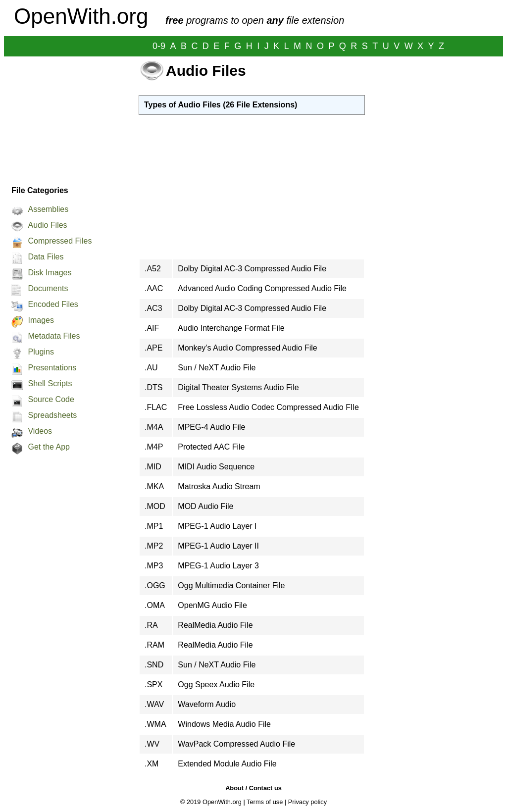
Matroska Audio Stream (219, 486)
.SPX (153, 685)
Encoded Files (53, 304)
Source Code (51, 399)
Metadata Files (54, 336)
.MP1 (154, 526)
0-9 (159, 46)
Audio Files (47, 225)
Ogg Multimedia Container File (231, 585)
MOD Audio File (205, 506)
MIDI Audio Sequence (216, 467)
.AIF (152, 328)
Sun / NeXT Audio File (217, 368)
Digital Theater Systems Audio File (238, 387)
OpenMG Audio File (212, 605)
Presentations (52, 368)
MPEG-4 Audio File (211, 427)
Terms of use (265, 802)
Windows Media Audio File (224, 724)
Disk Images (50, 273)
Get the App (49, 447)
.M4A (154, 427)
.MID (153, 467)
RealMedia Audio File (215, 625)
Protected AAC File (211, 447)
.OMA (155, 605)
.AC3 (153, 308)
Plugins (41, 352)
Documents (48, 288)
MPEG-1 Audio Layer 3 (218, 566)
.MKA (154, 486)
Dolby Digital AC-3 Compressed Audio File (252, 269)
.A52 (153, 269)
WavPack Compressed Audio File (236, 744)
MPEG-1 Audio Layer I (217, 526)
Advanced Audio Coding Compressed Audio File (262, 288)
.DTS (153, 387)
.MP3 (154, 566)
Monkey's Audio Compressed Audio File (247, 348)
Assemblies (48, 209)
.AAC (154, 288)
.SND (154, 665)
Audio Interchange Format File (231, 328)
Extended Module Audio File (227, 764)
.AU (151, 368)
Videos (40, 431)
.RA (151, 625)
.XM (152, 764)
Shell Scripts (50, 383)
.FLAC (156, 407)
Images (41, 320)
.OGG (155, 585)
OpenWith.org (81, 16)
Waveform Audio (207, 704)
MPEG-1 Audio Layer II (218, 546)
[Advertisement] (66, 118)
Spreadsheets (52, 415)
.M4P (154, 447)
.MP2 (154, 546)
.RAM (154, 645)
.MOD (155, 506)
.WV (152, 744)
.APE (153, 348)
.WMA (155, 724)
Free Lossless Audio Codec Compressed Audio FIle (268, 407)
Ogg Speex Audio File (216, 685)
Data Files (46, 257)
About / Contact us (253, 788)
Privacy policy (307, 802)
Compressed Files (60, 241)
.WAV (154, 704)
